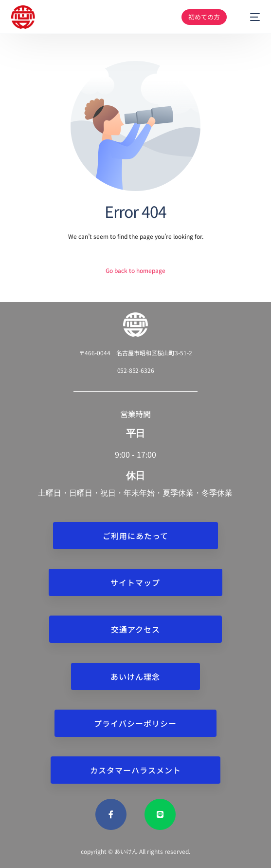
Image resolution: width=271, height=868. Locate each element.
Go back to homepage (135, 270)
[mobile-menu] (250, 17)
